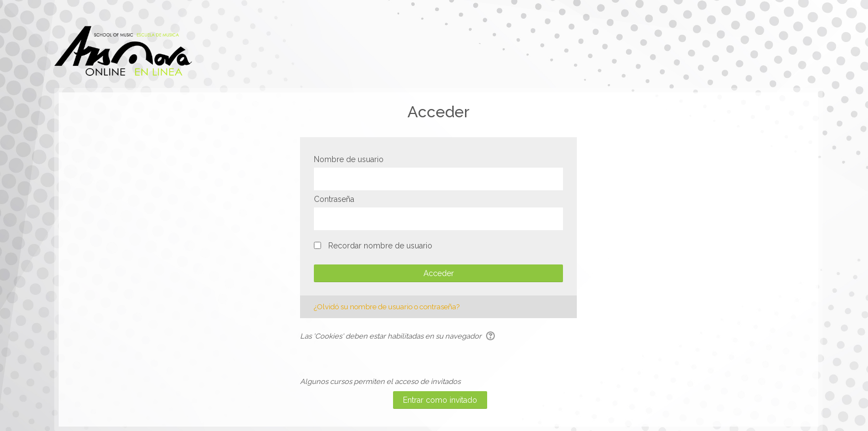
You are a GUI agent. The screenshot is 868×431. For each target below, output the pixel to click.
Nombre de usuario (349, 159)
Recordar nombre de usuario (380, 246)
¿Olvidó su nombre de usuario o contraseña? (387, 307)
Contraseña (334, 199)
